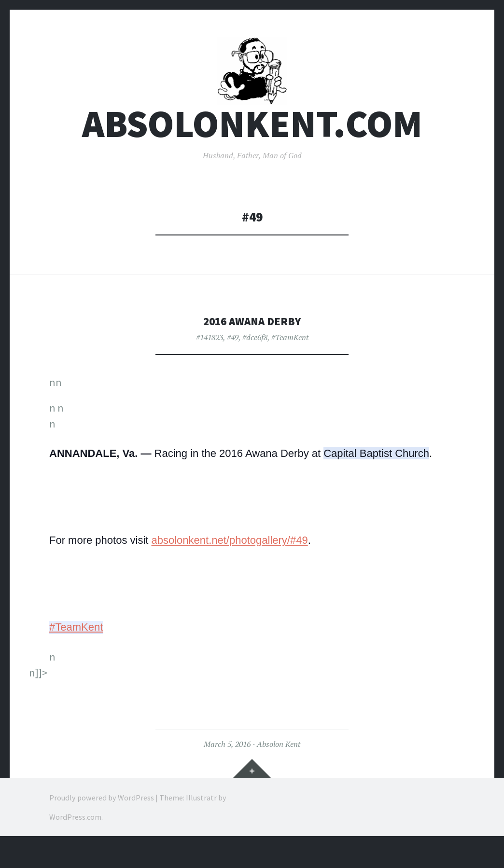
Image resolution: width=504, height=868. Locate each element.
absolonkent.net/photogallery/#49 (230, 563)
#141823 (210, 360)
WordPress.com (75, 839)
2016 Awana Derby (252, 343)
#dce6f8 (255, 360)
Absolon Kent (279, 767)
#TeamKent (290, 360)
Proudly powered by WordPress (102, 820)
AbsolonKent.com (252, 146)
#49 (233, 360)
